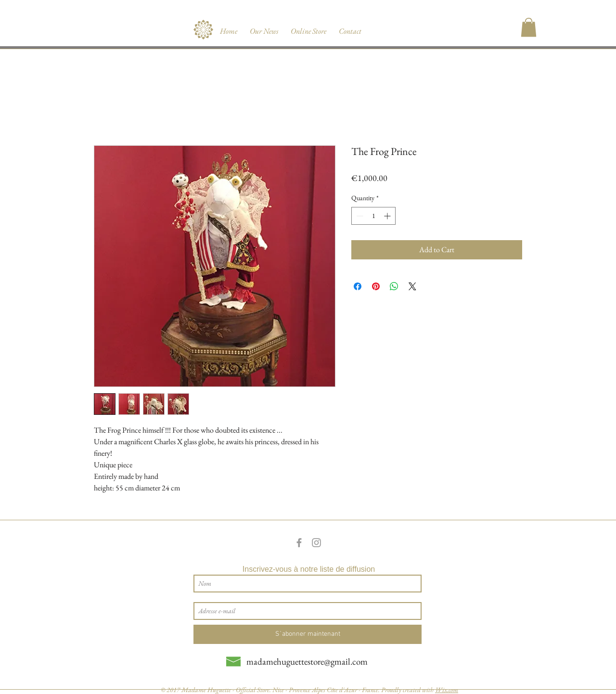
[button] (529, 27)
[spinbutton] (373, 216)
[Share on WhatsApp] (394, 286)
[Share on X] (412, 286)
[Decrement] (359, 216)
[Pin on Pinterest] (376, 286)
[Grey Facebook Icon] (299, 543)
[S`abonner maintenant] (308, 634)
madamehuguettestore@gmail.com (307, 662)
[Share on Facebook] (358, 286)
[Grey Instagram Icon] (316, 543)
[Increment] (388, 216)
